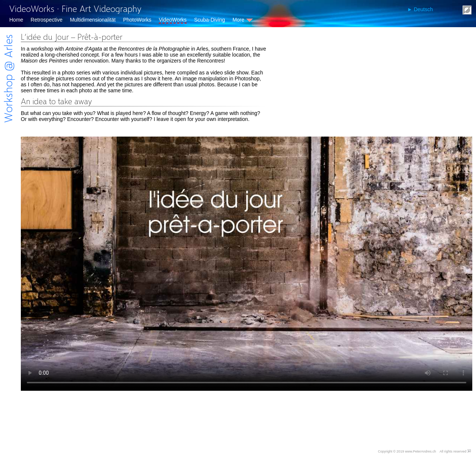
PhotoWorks (137, 20)
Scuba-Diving (210, 20)
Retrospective (46, 20)
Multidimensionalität (93, 20)
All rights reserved (453, 451)
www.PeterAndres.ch (421, 451)
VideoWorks (173, 20)
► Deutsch (420, 9)
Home (16, 20)
